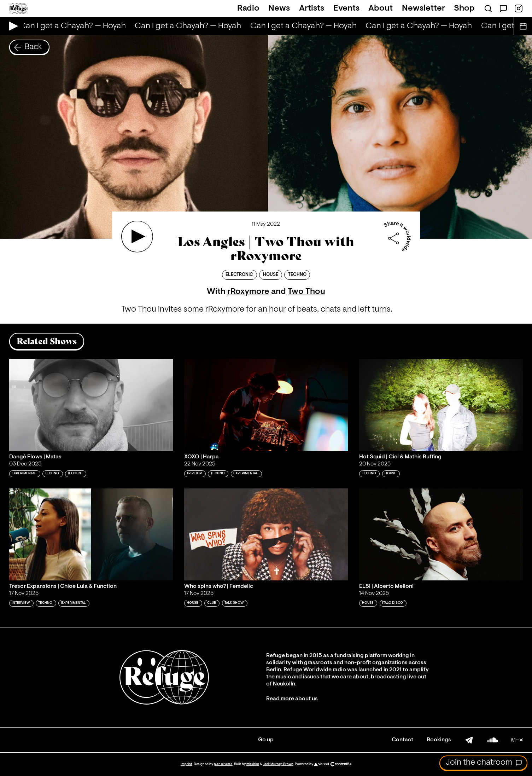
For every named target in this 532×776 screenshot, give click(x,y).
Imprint (186, 764)
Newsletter (423, 8)
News (279, 8)
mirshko (253, 764)
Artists (312, 8)
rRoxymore (248, 292)
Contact (402, 740)
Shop (464, 8)
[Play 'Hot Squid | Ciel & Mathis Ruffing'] (441, 405)
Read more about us (292, 699)
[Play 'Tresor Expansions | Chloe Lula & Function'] (91, 535)
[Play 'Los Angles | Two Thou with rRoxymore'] (137, 237)
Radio (248, 8)
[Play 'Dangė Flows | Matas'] (91, 405)
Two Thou (306, 292)
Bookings (439, 740)
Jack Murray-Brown (278, 764)
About (381, 8)
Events (346, 8)
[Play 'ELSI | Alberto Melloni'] (441, 535)
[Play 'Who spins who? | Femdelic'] (266, 535)
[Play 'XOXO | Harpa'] (266, 405)
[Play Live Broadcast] (12, 26)
